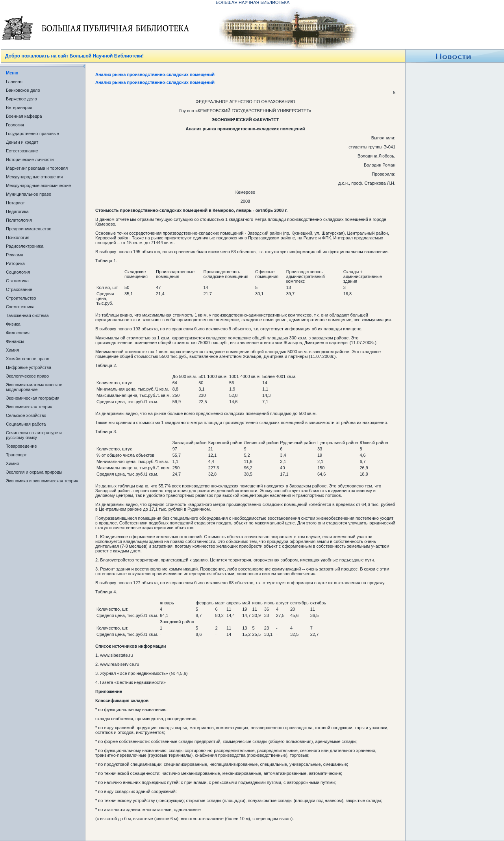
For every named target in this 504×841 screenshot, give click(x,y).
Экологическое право (27, 376)
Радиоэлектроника (25, 246)
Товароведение (21, 446)
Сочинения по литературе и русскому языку (34, 435)
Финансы (15, 341)
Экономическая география (33, 398)
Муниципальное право (29, 194)
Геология (15, 125)
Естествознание (22, 151)
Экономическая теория (29, 407)
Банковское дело (23, 90)
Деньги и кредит (22, 142)
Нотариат (15, 203)
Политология (19, 220)
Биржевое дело (21, 99)
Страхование (19, 289)
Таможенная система (27, 315)
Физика (13, 324)
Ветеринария (19, 107)
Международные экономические (38, 185)
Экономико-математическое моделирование (34, 387)
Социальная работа (26, 424)
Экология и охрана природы (34, 472)
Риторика (15, 263)
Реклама (15, 255)
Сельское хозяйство (26, 415)
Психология (18, 237)
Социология (18, 272)
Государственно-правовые (32, 133)
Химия (12, 350)
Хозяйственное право (28, 359)
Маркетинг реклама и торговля (37, 168)
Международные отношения (34, 177)
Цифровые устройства (29, 367)
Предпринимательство (29, 229)
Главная (14, 82)
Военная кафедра (24, 116)
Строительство (21, 298)
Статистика (17, 281)
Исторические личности (30, 159)
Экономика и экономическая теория (42, 481)
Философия (18, 333)
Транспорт (16, 455)
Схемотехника (20, 307)
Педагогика (17, 211)
